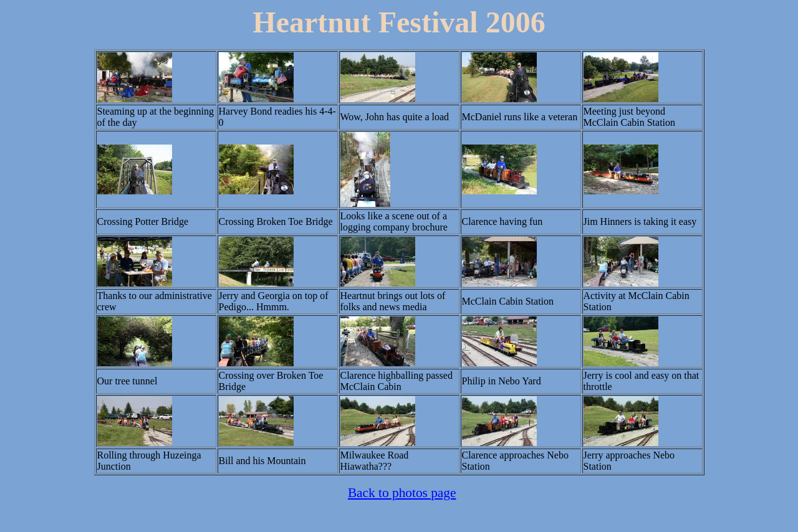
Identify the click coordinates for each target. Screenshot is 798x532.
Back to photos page (402, 493)
